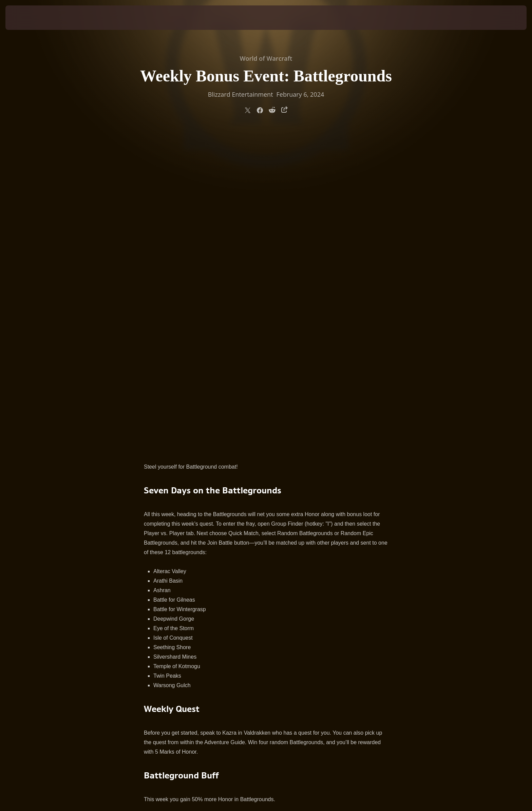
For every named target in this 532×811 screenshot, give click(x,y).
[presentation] (31, 18)
